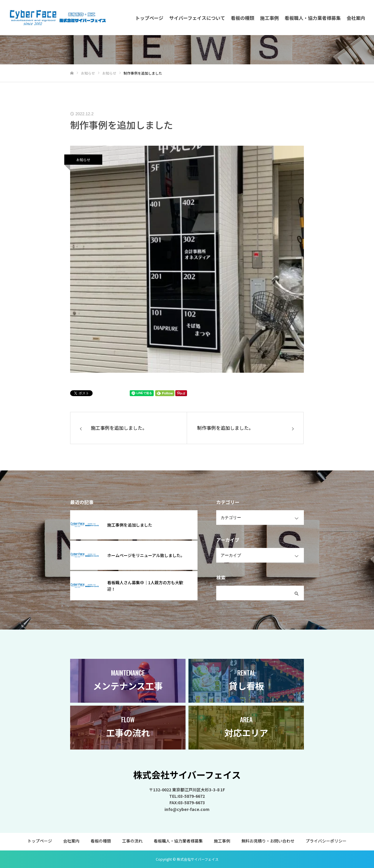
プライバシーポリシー (326, 841)
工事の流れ (132, 841)
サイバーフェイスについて (197, 18)
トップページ (149, 18)
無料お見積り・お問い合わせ (268, 841)
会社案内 (356, 18)
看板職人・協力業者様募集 (313, 18)
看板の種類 (243, 18)
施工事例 (269, 18)
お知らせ (83, 160)
